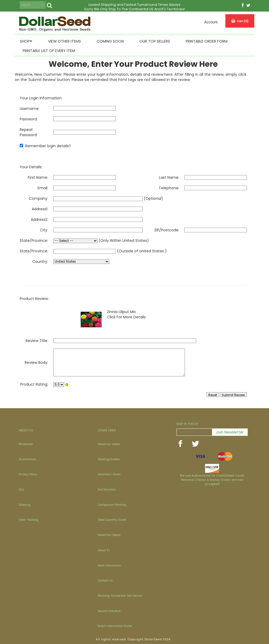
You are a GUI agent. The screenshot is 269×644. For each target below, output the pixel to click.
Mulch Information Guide (115, 626)
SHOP (25, 41)
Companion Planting (112, 505)
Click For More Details (126, 317)
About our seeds (109, 444)
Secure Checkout (109, 611)
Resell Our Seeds (109, 535)
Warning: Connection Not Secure (120, 596)
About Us (104, 550)
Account (211, 22)
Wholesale (26, 444)
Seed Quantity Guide (112, 520)
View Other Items (64, 41)
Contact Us (105, 581)
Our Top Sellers (155, 41)
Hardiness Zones (109, 474)
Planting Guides (109, 459)
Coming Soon (110, 41)
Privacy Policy (28, 474)
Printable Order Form (207, 41)
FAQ (21, 490)
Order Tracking (29, 520)
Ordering (25, 505)
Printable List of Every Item (49, 51)
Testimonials (27, 459)
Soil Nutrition (107, 490)
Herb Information (109, 566)
